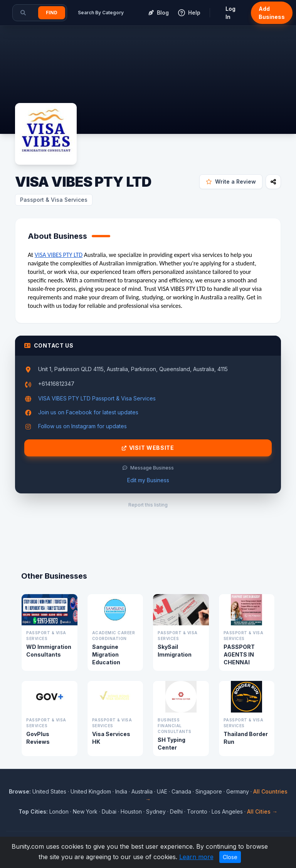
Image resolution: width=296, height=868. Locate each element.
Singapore (209, 791)
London (59, 811)
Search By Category (101, 13)
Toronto (197, 811)
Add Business (272, 13)
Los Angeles (227, 811)
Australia (142, 791)
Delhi (176, 811)
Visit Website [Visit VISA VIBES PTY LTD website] (148, 448)
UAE (162, 791)
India (121, 791)
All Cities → (262, 811)
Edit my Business (148, 480)
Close (230, 857)
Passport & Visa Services (54, 200)
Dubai (109, 811)
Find (52, 13)
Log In (230, 13)
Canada (181, 791)
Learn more (196, 857)
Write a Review (231, 182)
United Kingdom (91, 791)
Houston (131, 811)
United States (49, 791)
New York (85, 811)
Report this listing (148, 505)
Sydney (156, 811)
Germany (238, 791)
